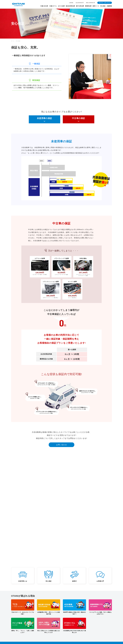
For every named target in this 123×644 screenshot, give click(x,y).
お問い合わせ (62, 445)
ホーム (13, 41)
